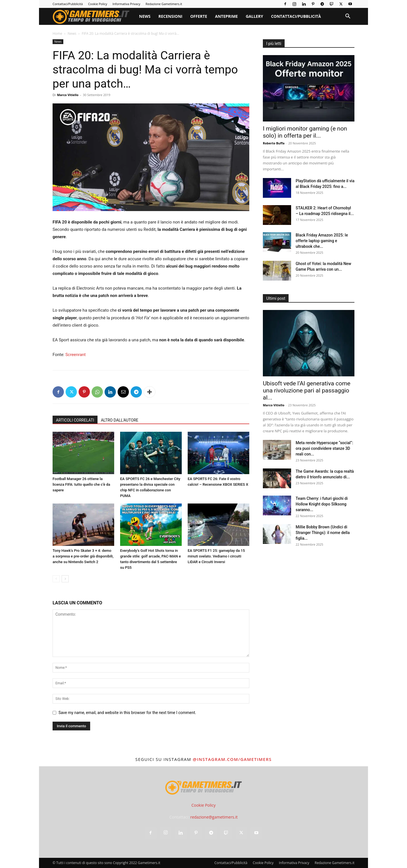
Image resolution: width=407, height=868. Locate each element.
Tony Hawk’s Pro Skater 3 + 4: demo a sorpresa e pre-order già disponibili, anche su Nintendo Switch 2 (83, 556)
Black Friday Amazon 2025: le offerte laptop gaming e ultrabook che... (322, 241)
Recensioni (170, 16)
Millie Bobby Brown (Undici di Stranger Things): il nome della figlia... (323, 533)
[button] (348, 17)
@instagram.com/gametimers (232, 759)
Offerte (199, 16)
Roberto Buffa (274, 143)
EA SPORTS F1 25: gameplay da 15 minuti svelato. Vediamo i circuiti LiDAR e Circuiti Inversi (216, 556)
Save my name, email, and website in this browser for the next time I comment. (127, 713)
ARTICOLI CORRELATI (75, 420)
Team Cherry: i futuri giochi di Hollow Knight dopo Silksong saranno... (322, 504)
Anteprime (227, 16)
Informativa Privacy (126, 4)
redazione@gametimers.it (214, 817)
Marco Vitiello (68, 95)
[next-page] (65, 579)
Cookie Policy (98, 4)
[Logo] (94, 16)
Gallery (254, 16)
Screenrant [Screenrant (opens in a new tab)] (75, 355)
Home (57, 33)
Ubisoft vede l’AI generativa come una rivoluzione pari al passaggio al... (307, 390)
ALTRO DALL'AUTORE (120, 420)
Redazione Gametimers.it (164, 4)
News (145, 16)
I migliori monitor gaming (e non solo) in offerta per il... (305, 132)
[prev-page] (56, 579)
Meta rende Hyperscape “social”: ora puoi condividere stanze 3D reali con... (324, 448)
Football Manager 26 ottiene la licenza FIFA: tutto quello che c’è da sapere (81, 484)
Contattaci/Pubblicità (68, 4)
